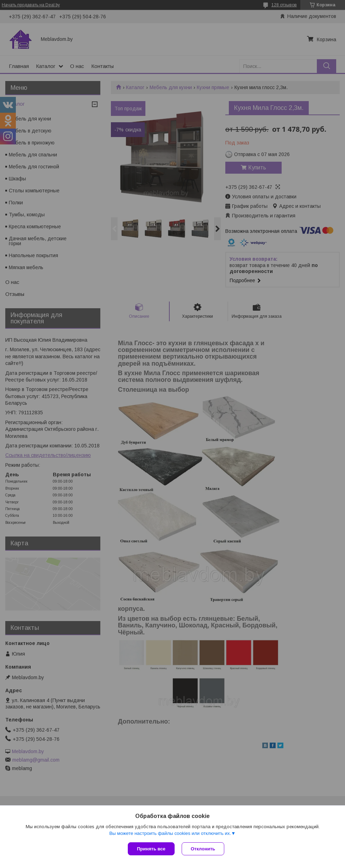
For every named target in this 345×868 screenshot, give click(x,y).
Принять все (151, 849)
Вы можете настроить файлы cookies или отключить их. (170, 833)
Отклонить (203, 849)
